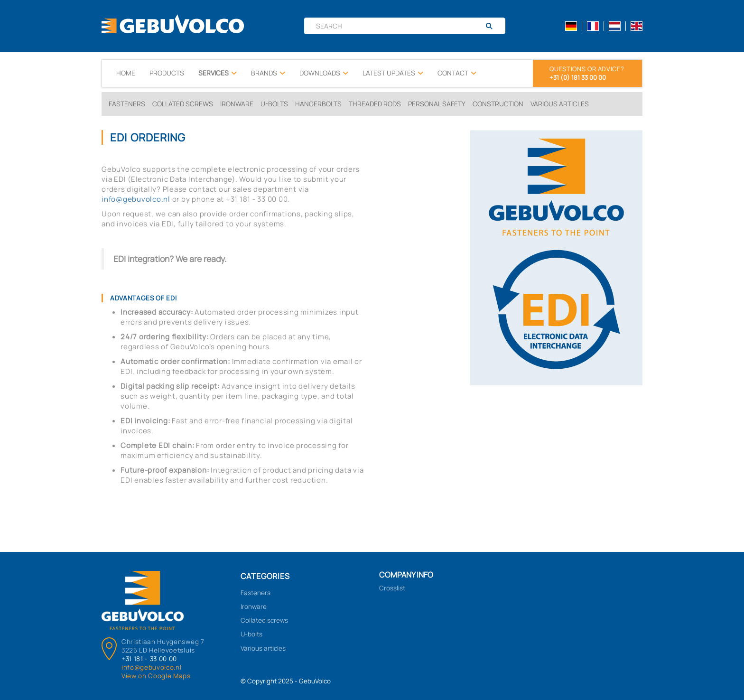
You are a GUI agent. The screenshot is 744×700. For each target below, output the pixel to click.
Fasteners (127, 104)
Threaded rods (375, 104)
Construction (498, 104)
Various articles (263, 648)
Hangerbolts (318, 104)
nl (615, 26)
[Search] (493, 26)
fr (593, 26)
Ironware (237, 104)
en (637, 26)
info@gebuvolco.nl (136, 199)
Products (167, 73)
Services (218, 73)
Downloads (324, 73)
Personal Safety (437, 104)
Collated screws (183, 104)
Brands (268, 73)
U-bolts (274, 104)
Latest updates (393, 73)
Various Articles (560, 104)
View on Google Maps (156, 676)
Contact (457, 73)
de (571, 26)
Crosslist (392, 588)
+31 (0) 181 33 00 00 (578, 77)
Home (126, 73)
